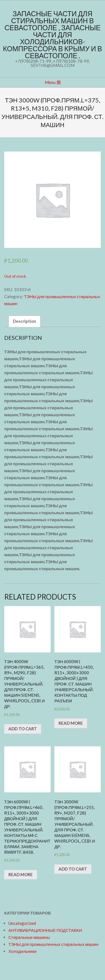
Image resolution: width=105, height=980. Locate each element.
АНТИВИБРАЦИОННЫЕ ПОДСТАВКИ (45, 930)
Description (25, 321)
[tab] (25, 321)
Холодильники (22, 951)
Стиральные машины (29, 937)
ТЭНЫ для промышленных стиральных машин (53, 944)
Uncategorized (22, 923)
